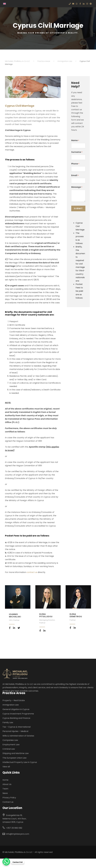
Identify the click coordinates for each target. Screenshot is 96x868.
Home (5, 780)
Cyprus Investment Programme (18, 714)
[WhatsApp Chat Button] (6, 862)
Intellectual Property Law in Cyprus (20, 762)
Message (77, 187)
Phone (75, 164)
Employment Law (11, 745)
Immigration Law (11, 705)
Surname (77, 152)
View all (6, 767)
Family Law (8, 722)
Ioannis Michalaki (15, 615)
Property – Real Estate (14, 700)
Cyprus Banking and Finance (16, 718)
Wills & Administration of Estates (18, 736)
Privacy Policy (9, 798)
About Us (7, 784)
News (5, 793)
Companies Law (10, 740)
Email (75, 175)
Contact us (8, 802)
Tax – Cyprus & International (16, 727)
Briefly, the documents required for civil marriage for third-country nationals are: (80, 264)
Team (5, 789)
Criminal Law (9, 749)
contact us (32, 572)
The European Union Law (14, 758)
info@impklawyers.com (18, 834)
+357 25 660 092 (14, 828)
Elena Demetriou (76, 615)
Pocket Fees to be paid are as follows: (79, 291)
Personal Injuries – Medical (15, 731)
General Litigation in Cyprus (16, 709)
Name (75, 140)
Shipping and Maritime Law (16, 753)
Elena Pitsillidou (46, 615)
